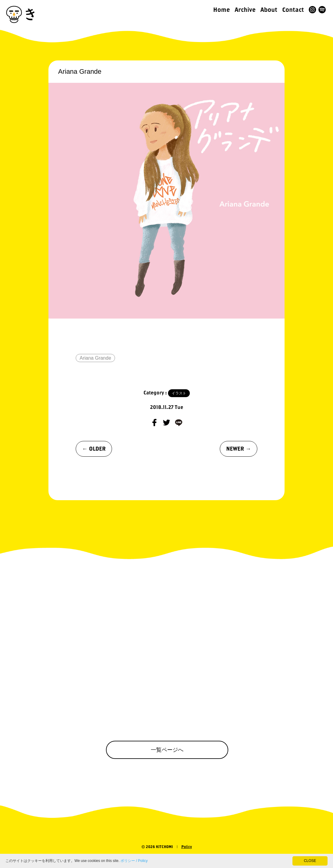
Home (221, 10)
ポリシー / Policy (134, 861)
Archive (245, 10)
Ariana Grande (95, 358)
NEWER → (239, 449)
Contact (293, 10)
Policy (187, 847)
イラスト (179, 393)
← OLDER (94, 449)
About (269, 10)
